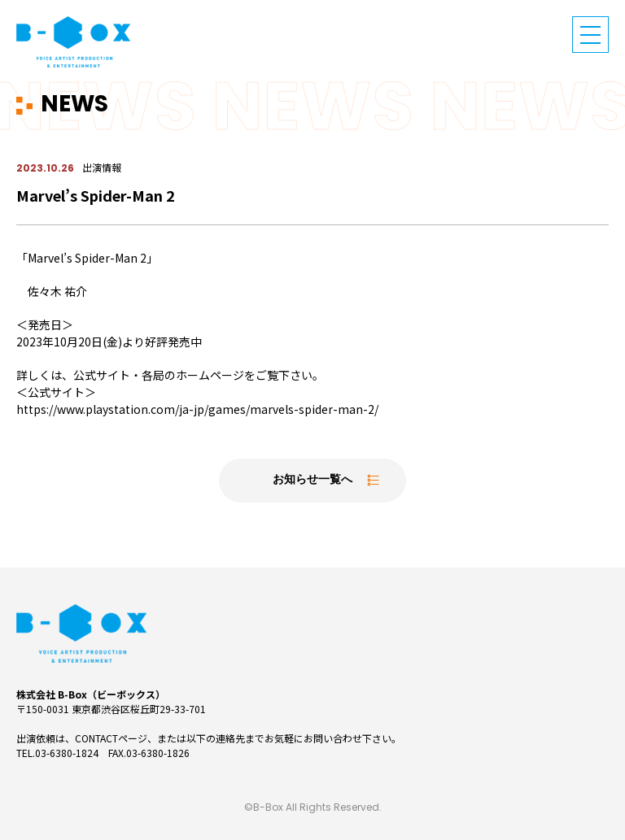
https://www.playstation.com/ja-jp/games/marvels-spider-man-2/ (197, 409)
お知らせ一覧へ (312, 480)
